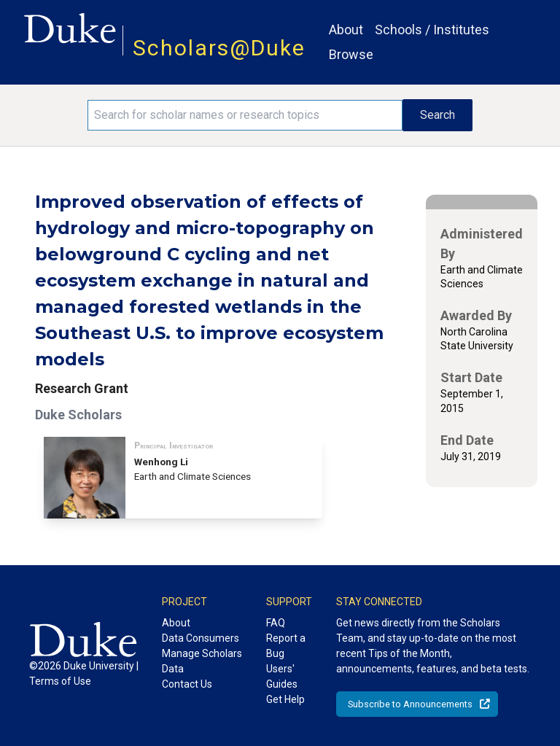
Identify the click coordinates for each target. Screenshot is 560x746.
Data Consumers (201, 638)
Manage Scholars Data (202, 661)
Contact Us (187, 684)
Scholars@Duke (219, 48)
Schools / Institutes (432, 30)
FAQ (276, 623)
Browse (351, 54)
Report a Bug (286, 646)
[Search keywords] (245, 115)
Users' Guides (282, 676)
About (346, 30)
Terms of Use (60, 681)
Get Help (285, 699)
